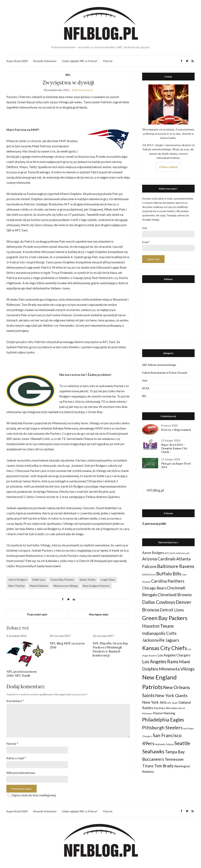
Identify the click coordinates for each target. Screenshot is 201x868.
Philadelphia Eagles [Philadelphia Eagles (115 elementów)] (163, 720)
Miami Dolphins (39, 586)
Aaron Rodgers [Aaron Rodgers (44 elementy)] (153, 553)
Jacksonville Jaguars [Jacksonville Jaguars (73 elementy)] (161, 640)
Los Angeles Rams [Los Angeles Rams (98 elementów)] (160, 661)
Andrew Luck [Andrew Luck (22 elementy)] (183, 553)
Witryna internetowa (21, 773)
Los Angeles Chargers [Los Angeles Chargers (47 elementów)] (174, 655)
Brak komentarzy (82, 90)
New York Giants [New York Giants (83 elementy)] (171, 695)
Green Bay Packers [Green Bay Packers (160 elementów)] (165, 618)
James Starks (87, 580)
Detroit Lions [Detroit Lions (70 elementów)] (172, 610)
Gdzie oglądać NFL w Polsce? (80, 61)
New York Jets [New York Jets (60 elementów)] (154, 702)
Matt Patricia (17, 586)
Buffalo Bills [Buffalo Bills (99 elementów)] (169, 574)
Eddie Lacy (39, 580)
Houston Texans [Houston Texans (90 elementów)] (158, 626)
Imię (145, 228)
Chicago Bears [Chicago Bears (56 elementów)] (154, 588)
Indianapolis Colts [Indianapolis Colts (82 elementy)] (159, 633)
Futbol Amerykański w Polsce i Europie (165, 373)
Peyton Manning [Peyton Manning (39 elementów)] (164, 713)
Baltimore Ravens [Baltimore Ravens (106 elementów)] (176, 566)
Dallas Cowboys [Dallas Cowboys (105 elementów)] (159, 602)
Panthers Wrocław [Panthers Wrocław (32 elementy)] (166, 708)
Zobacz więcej (168, 167)
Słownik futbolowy (45, 61)
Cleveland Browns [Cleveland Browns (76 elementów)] (175, 595)
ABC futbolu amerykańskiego (159, 365)
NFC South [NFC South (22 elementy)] (173, 703)
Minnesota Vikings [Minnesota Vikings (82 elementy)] (177, 669)
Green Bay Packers (62, 580)
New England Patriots (96, 586)
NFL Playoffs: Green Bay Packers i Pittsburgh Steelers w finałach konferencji (110, 649)
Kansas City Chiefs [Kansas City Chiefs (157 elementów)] (165, 648)
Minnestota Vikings (66, 586)
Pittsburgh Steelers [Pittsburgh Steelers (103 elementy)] (162, 728)
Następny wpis (99, 614)
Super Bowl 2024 (17, 61)
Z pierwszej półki (154, 524)
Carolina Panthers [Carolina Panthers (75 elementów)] (168, 581)
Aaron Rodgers (18, 580)
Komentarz (15, 701)
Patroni (108, 61)
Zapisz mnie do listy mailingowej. (31, 795)
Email (146, 242)
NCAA (146, 388)
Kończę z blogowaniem (176, 430)
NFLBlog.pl (155, 490)
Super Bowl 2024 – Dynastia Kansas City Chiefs (174, 448)
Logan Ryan (108, 580)
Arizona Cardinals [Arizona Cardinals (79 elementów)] (159, 559)
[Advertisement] (168, 312)
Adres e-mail (16, 758)
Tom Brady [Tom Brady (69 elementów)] (164, 766)
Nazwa (12, 743)
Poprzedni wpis (37, 614)
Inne (145, 380)
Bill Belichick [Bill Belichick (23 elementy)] (149, 574)
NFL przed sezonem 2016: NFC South (21, 673)
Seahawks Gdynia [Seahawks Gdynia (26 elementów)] (164, 744)
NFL (68, 75)
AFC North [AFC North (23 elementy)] (170, 553)
